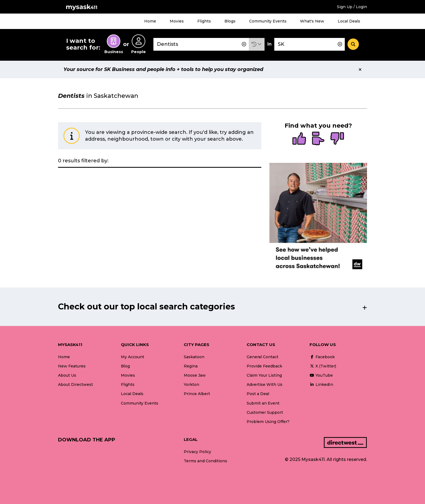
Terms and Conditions (205, 461)
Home (150, 21)
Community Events (268, 21)
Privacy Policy (197, 452)
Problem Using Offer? (268, 422)
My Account (133, 357)
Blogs (230, 21)
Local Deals (349, 21)
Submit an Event (263, 403)
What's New (312, 21)
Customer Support (265, 412)
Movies (177, 21)
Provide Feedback (264, 366)
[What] (201, 44)
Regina (191, 366)
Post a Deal (258, 394)
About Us (67, 375)
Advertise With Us (265, 385)
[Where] (310, 44)
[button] (257, 44)
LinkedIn (321, 385)
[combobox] (201, 44)
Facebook (322, 357)
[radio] (299, 139)
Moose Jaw (195, 375)
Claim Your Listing (264, 375)
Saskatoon (194, 357)
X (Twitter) (323, 366)
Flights (204, 21)
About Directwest (75, 385)
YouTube (321, 375)
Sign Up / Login (352, 7)
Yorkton (191, 385)
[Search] (353, 44)
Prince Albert (197, 394)
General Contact (263, 357)
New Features (72, 366)
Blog (125, 366)
